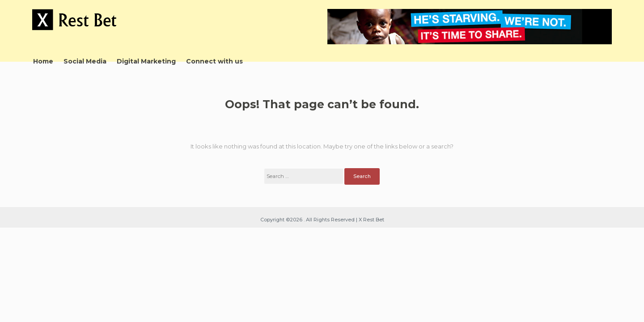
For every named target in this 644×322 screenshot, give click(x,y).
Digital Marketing (146, 61)
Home (43, 61)
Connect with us (214, 61)
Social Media (85, 61)
